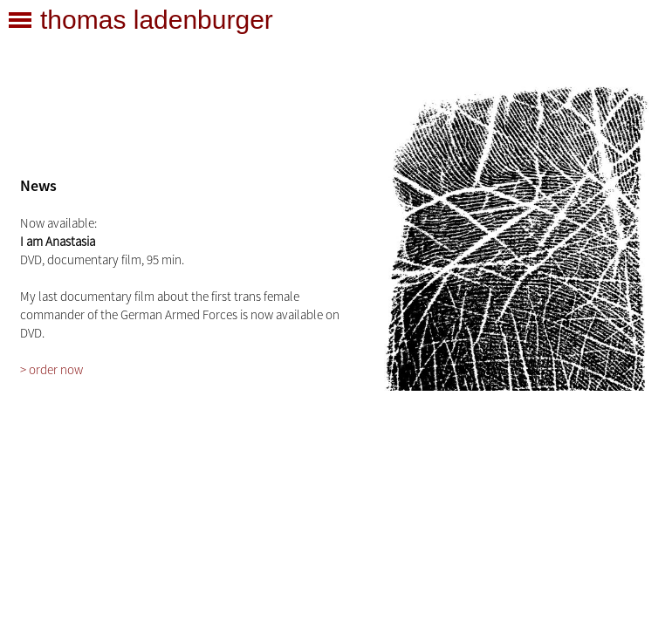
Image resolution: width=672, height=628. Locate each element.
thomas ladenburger (157, 20)
